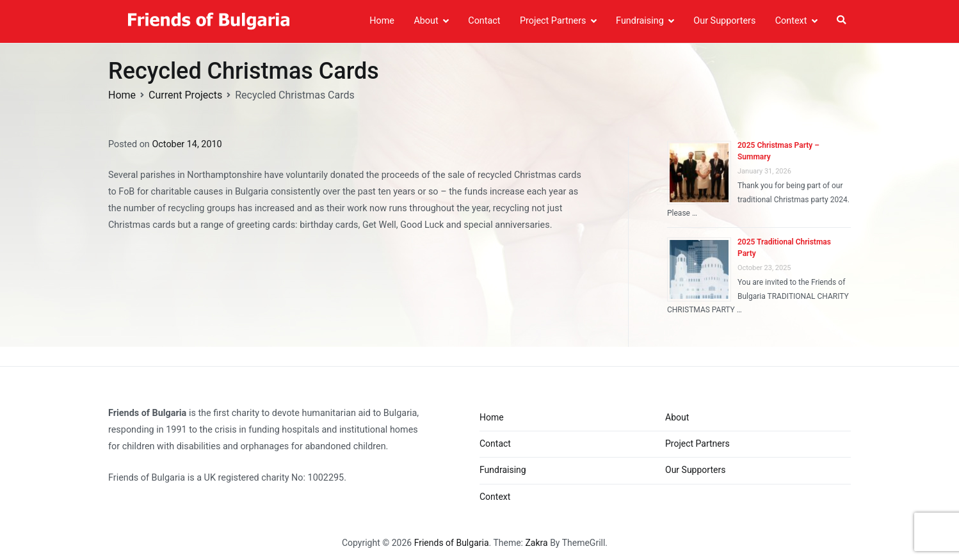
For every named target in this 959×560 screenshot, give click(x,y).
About (426, 21)
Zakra (536, 543)
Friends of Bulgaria (452, 543)
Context (791, 21)
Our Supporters (724, 21)
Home (382, 21)
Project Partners (553, 21)
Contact (484, 21)
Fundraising (640, 21)
